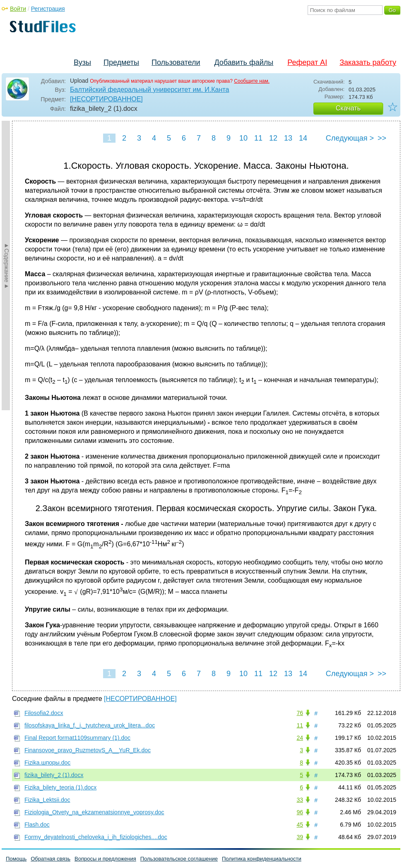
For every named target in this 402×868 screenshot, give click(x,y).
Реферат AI (307, 62)
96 (300, 812)
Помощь (16, 859)
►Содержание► (7, 265)
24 (300, 738)
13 (288, 138)
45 (300, 825)
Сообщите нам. (252, 81)
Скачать (348, 108)
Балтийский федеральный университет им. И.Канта (149, 90)
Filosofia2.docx (44, 713)
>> (382, 138)
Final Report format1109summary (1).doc (77, 738)
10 (243, 138)
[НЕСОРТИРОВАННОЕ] (106, 99)
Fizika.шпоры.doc (47, 763)
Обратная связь (51, 859)
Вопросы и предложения (105, 859)
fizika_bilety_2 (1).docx (54, 775)
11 (258, 138)
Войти (18, 9)
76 (300, 713)
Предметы (121, 62)
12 (273, 138)
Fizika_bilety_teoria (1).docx (60, 787)
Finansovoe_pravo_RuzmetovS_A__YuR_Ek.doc (88, 750)
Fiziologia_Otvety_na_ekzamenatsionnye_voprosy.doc (94, 812)
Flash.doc (37, 825)
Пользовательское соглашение (179, 859)
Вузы (82, 62)
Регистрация (48, 9)
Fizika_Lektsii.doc (47, 800)
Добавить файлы (244, 62)
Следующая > (350, 138)
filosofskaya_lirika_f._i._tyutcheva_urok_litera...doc (90, 725)
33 (300, 800)
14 (303, 138)
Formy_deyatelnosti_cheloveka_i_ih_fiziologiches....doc (96, 837)
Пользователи (176, 62)
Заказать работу (368, 62)
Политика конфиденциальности (262, 859)
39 (300, 837)
